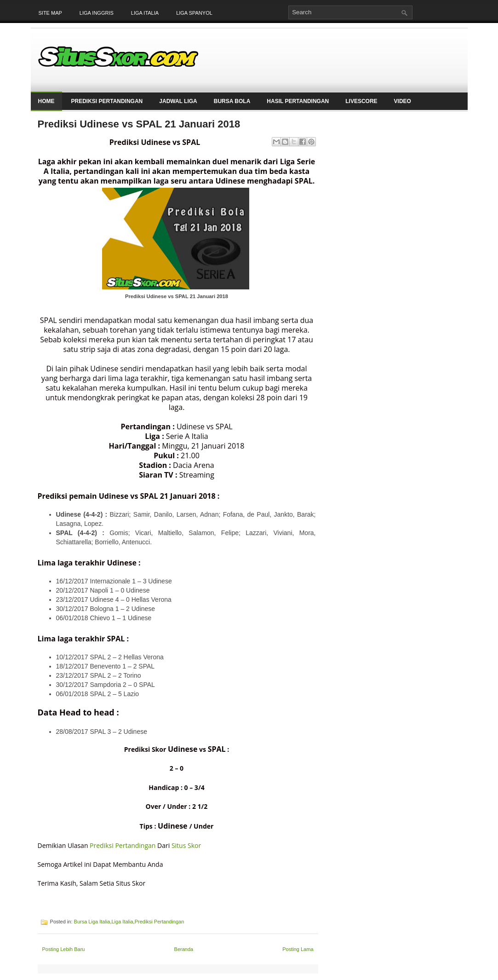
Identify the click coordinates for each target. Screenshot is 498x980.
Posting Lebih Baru (64, 949)
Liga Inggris (97, 13)
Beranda (184, 949)
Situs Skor (186, 845)
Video (403, 101)
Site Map (50, 13)
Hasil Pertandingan (298, 101)
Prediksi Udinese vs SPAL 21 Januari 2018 (139, 124)
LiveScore (361, 101)
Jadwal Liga (178, 101)
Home (46, 101)
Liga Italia (145, 13)
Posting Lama (298, 949)
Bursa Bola (232, 101)
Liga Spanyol (194, 13)
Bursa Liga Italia (92, 922)
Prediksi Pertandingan (107, 101)
